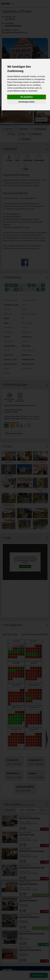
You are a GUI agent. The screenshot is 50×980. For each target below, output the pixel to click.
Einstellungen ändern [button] (27, 102)
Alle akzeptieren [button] (27, 97)
